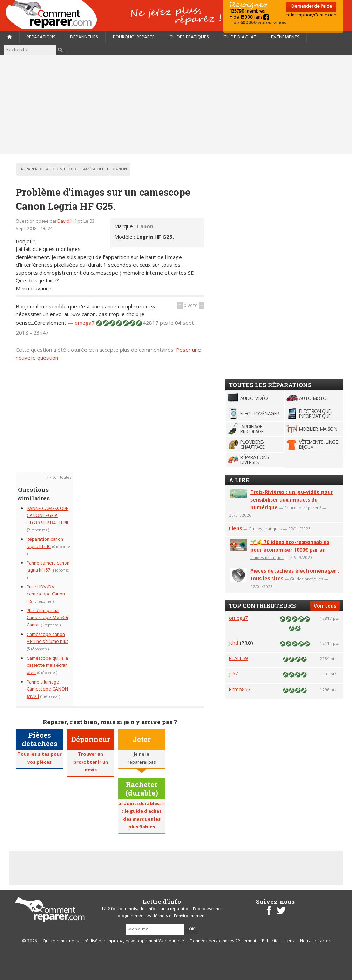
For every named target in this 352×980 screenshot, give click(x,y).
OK (192, 929)
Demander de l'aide (311, 6)
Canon (145, 226)
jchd (233, 643)
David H (66, 221)
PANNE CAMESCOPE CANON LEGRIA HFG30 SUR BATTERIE (48, 516)
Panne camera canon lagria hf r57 (48, 567)
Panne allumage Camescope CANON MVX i (47, 689)
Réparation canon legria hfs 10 (45, 543)
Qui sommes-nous (61, 941)
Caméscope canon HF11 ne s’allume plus (47, 638)
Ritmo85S (240, 689)
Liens (235, 528)
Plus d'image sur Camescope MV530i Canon (47, 618)
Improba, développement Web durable (145, 941)
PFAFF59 (238, 658)
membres (247, 11)
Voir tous (325, 606)
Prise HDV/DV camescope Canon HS (46, 594)
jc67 (233, 674)
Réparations (41, 37)
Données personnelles (212, 941)
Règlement (246, 941)
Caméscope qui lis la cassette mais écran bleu (47, 666)
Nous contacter (315, 941)
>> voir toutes (59, 478)
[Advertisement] (176, 105)
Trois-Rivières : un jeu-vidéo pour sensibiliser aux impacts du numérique (292, 500)
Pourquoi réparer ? (303, 508)
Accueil (54, 15)
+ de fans (249, 17)
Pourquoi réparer (134, 37)
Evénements (285, 37)
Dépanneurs (84, 37)
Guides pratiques (189, 37)
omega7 (85, 323)
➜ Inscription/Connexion (311, 15)
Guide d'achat (240, 37)
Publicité (270, 941)
